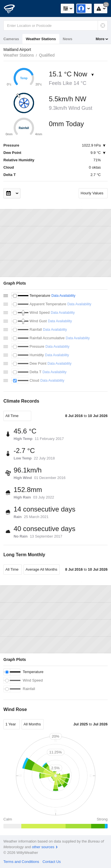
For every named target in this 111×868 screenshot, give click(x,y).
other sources (43, 847)
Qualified (47, 55)
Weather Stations (41, 39)
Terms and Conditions (21, 862)
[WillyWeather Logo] (13, 8)
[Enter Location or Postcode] (55, 25)
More (100, 39)
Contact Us (52, 862)
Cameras (11, 39)
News (68, 39)
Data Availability (63, 296)
